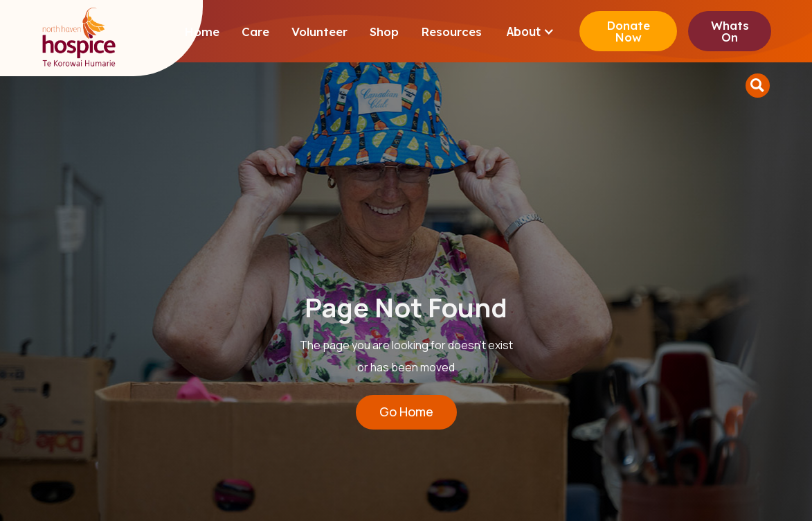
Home (202, 32)
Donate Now (628, 31)
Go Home (406, 412)
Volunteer (319, 32)
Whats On (730, 31)
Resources (451, 32)
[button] (531, 32)
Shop (384, 32)
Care (255, 32)
